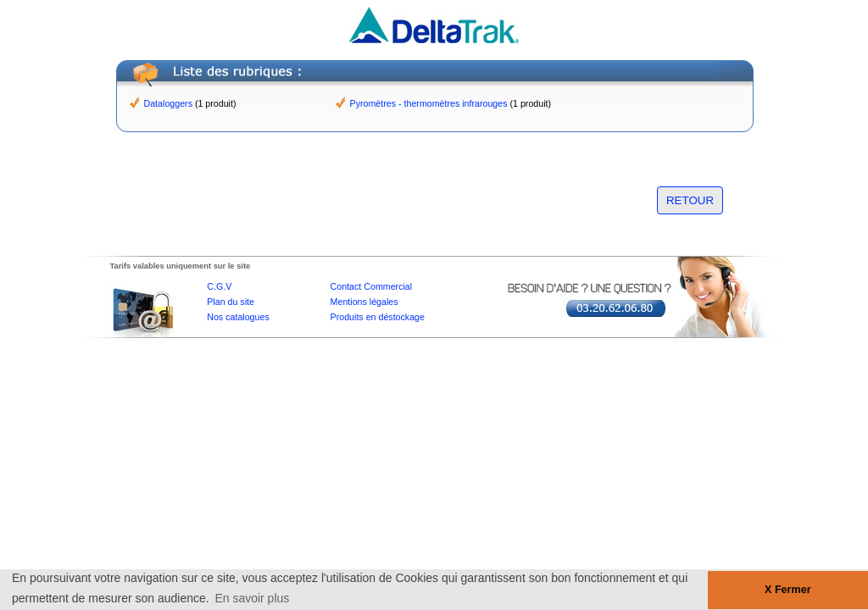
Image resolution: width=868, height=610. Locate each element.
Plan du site (231, 302)
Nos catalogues (238, 317)
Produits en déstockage (378, 317)
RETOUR (690, 200)
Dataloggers (168, 103)
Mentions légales (364, 302)
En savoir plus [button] (252, 598)
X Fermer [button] (788, 590)
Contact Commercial (372, 286)
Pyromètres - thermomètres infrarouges (429, 103)
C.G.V (219, 286)
